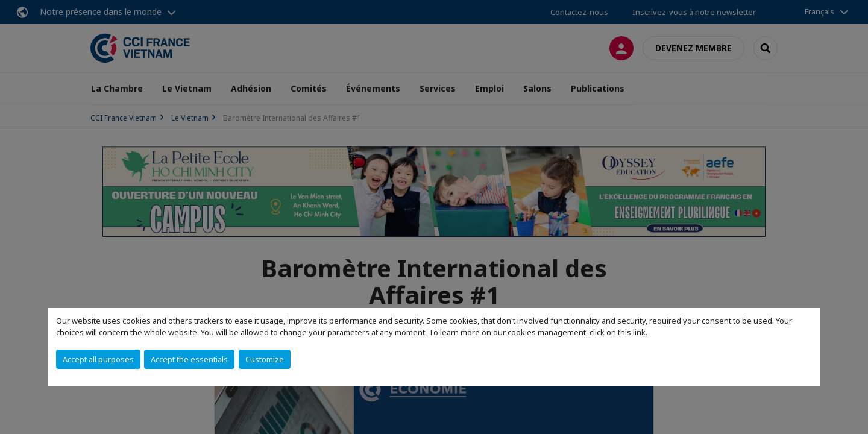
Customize (265, 359)
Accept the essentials (189, 359)
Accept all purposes (98, 359)
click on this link (618, 332)
